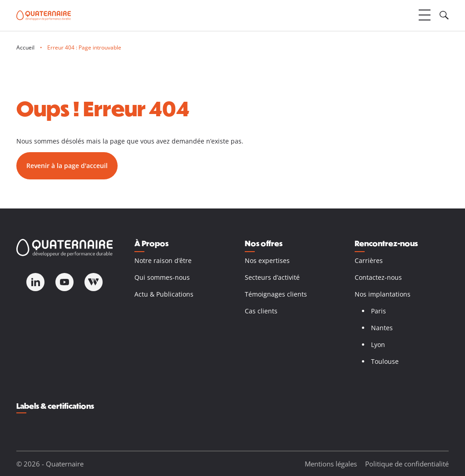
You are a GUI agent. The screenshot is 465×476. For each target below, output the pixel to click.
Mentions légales (331, 464)
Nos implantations (383, 294)
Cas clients (261, 311)
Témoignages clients (276, 294)
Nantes (382, 328)
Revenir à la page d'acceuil (67, 166)
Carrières (369, 260)
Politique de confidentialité (407, 464)
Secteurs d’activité (272, 277)
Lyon (378, 345)
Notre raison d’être (163, 260)
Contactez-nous (378, 277)
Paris (378, 311)
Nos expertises (267, 260)
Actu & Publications (164, 294)
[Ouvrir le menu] (425, 15)
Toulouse (385, 361)
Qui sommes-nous (162, 277)
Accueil (25, 47)
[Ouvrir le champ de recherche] (444, 15)
